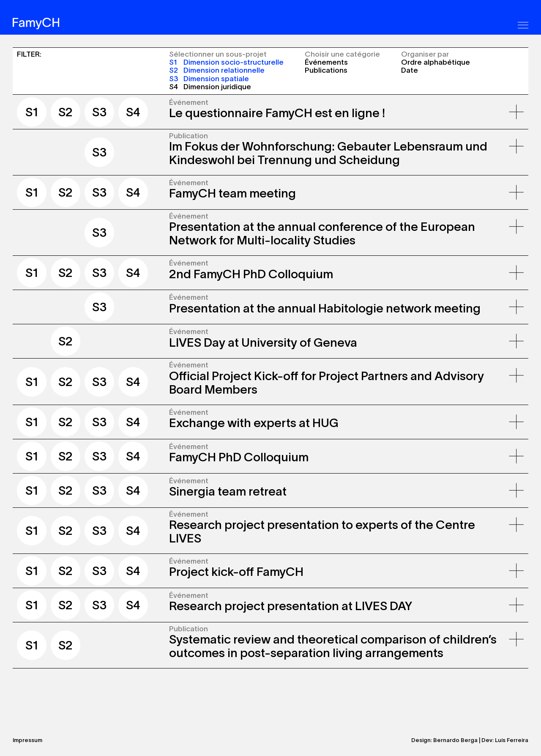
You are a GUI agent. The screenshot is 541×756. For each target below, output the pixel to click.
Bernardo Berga (455, 740)
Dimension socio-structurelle (226, 62)
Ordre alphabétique (436, 62)
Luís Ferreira (512, 740)
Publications (326, 70)
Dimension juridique (210, 86)
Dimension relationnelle (217, 70)
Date (410, 70)
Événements (326, 62)
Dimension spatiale (209, 78)
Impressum (27, 740)
